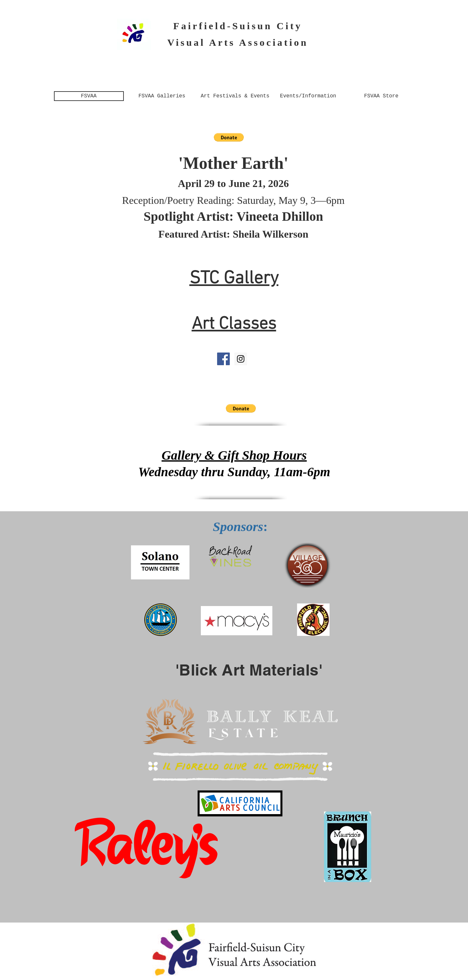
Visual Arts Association (238, 42)
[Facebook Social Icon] (223, 359)
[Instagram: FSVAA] (241, 359)
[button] (229, 137)
